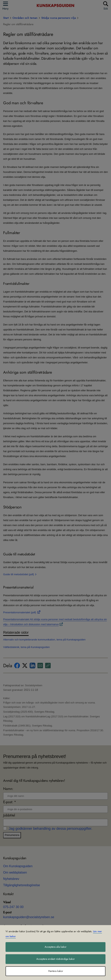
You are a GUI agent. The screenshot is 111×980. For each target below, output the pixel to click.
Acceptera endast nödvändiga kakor (55, 959)
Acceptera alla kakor (55, 947)
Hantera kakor (56, 971)
